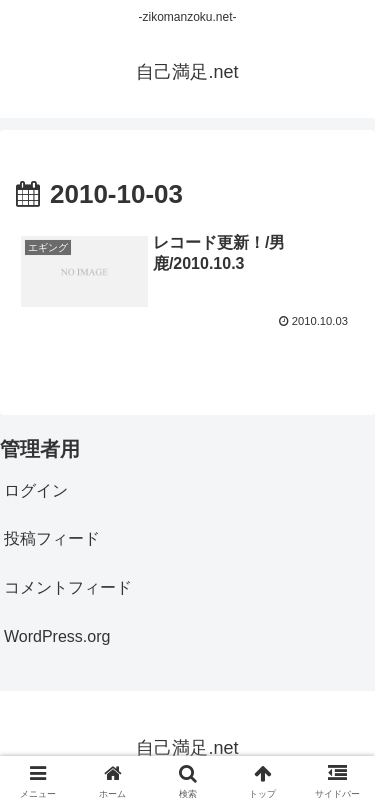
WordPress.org (57, 636)
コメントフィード (68, 587)
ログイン (36, 490)
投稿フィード (52, 538)
